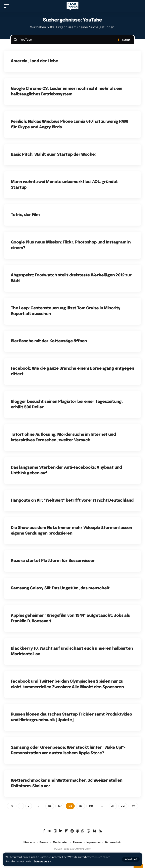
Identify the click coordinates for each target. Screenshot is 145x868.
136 (50, 806)
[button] (131, 859)
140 (91, 806)
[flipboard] (66, 831)
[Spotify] (72, 831)
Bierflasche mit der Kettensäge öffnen (49, 341)
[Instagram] (55, 831)
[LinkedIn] (61, 831)
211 (113, 806)
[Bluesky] (94, 831)
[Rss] (101, 831)
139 (81, 806)
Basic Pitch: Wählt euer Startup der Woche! (53, 155)
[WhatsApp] (83, 831)
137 (60, 806)
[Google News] (50, 831)
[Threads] (88, 831)
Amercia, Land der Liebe (34, 61)
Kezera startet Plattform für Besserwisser (53, 561)
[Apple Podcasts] (78, 831)
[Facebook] (44, 831)
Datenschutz (41, 861)
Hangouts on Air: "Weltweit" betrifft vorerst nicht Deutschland (72, 500)
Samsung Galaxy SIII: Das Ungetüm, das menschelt (60, 588)
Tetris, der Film (25, 215)
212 (123, 806)
